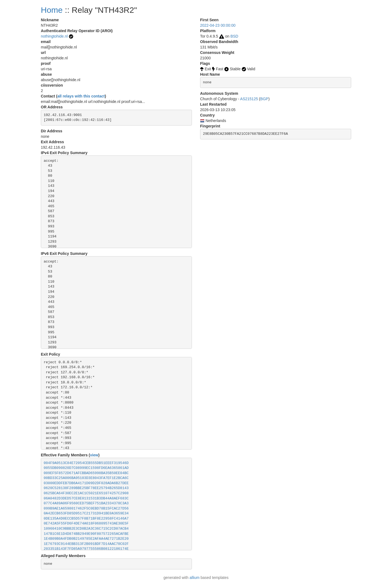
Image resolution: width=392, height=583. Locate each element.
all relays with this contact (81, 96)
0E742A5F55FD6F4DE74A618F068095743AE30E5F (86, 524)
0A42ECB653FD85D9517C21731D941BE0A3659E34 (86, 513)
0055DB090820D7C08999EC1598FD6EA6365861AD (86, 468)
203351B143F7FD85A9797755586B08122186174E (86, 549)
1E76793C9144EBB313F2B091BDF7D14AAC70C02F (86, 544)
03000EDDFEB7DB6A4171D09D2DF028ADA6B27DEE (86, 483)
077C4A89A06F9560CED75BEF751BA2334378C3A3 (86, 503)
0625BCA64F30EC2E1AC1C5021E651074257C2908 (86, 493)
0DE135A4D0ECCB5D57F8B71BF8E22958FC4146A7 (86, 519)
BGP (264, 99)
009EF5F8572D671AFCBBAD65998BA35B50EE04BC (86, 473)
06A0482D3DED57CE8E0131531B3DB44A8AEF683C (86, 498)
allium (195, 578)
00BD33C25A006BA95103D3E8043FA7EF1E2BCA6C (86, 478)
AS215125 (249, 99)
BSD (234, 36)
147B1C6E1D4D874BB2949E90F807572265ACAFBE (86, 534)
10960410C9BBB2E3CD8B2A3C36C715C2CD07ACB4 (86, 529)
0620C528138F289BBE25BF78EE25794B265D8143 (86, 488)
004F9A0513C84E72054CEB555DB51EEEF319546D (86, 463)
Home (52, 10)
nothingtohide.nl (54, 36)
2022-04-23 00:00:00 (218, 25)
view (94, 455)
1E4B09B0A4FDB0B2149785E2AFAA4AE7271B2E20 (86, 539)
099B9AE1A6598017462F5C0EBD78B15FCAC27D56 (86, 509)
